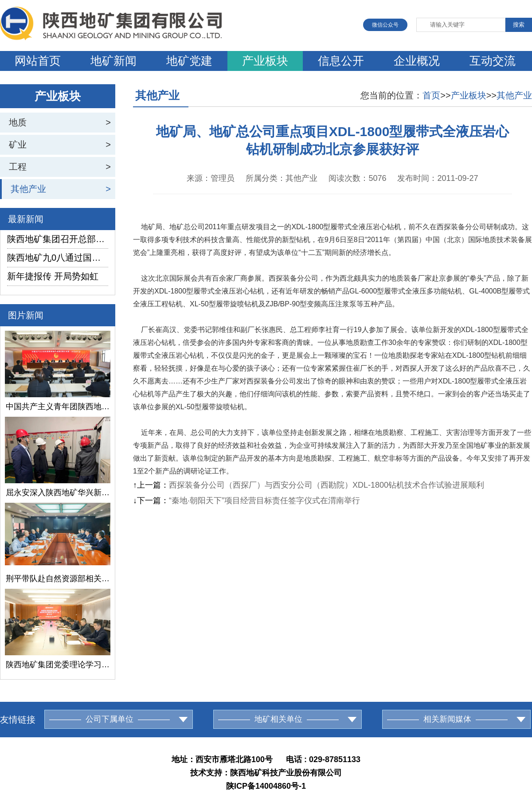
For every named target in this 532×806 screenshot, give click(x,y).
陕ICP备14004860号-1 (266, 786)
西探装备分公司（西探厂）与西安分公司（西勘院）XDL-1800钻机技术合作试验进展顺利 (327, 485)
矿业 (18, 145)
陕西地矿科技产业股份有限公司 (286, 773)
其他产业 (28, 189)
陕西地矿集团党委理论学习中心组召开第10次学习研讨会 (58, 665)
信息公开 (341, 61)
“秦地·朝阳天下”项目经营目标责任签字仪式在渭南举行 (264, 501)
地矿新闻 (113, 61)
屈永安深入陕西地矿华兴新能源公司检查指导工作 (58, 493)
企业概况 (417, 61)
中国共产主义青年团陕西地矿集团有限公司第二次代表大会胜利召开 (58, 407)
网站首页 (38, 61)
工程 (18, 167)
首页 (431, 95)
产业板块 (265, 61)
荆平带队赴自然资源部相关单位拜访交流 (58, 579)
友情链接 (18, 720)
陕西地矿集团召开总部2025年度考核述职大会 (58, 239)
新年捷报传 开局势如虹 (53, 276)
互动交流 (493, 61)
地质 (18, 122)
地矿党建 (189, 61)
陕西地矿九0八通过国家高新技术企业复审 (58, 258)
